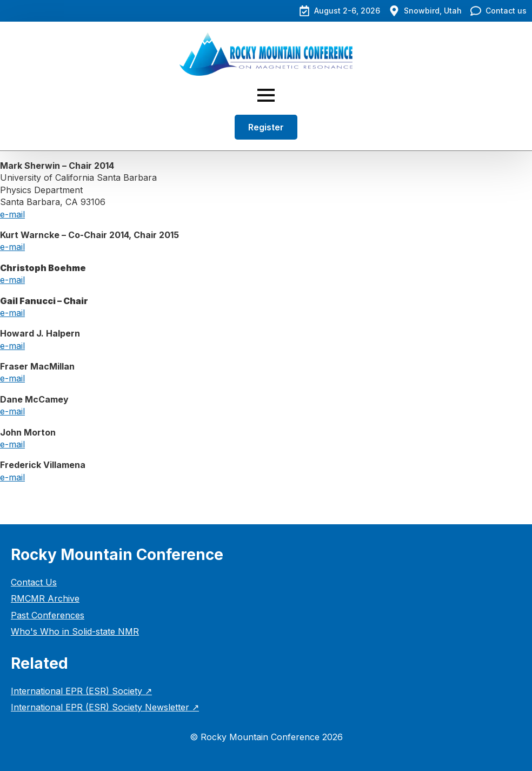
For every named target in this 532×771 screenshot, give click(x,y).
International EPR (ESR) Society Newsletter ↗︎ (105, 707)
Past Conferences (48, 615)
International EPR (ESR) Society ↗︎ (81, 691)
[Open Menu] (266, 95)
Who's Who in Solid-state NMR (75, 631)
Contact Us (34, 582)
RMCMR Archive (45, 598)
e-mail (12, 214)
